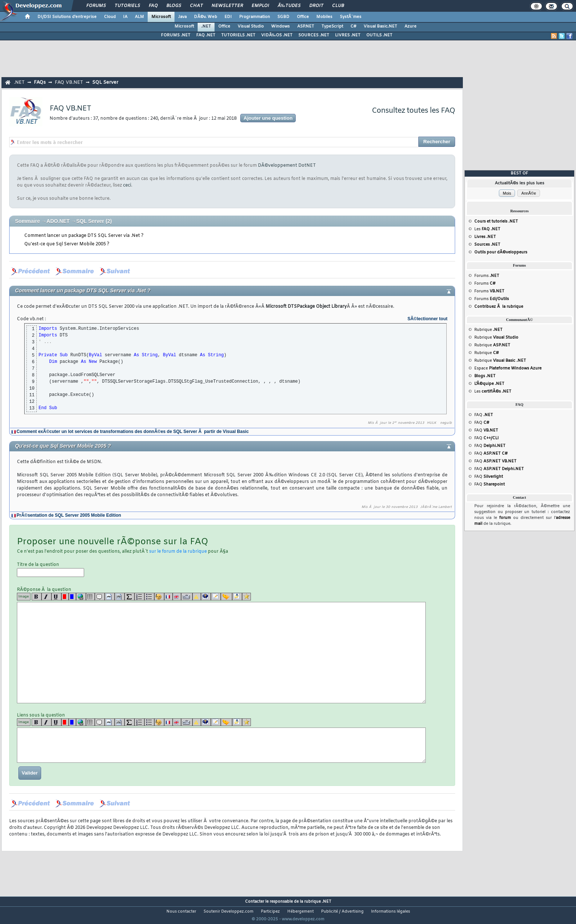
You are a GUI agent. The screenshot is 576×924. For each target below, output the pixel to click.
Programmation (255, 17)
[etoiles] (246, 597)
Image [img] (24, 597)
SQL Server (105, 82)
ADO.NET (58, 221)
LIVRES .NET (348, 35)
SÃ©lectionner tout (427, 319)
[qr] (206, 597)
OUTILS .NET (379, 35)
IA (125, 17)
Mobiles (324, 17)
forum (505, 518)
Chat (196, 6)
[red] (65, 597)
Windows (280, 26)
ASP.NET (306, 26)
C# (353, 26)
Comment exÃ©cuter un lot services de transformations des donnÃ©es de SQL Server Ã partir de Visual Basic (133, 432)
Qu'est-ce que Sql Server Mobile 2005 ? (67, 244)
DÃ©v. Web (206, 17)
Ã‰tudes (289, 6)
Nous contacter (181, 912)
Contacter (255, 902)
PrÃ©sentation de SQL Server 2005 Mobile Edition (69, 515)
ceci (127, 185)
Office (303, 17)
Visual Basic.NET (380, 26)
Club (338, 6)
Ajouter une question (268, 118)
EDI (228, 17)
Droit (316, 6)
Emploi (260, 6)
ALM (139, 17)
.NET (206, 26)
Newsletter (227, 6)
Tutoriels (127, 6)
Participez (270, 912)
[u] (56, 597)
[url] (81, 597)
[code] (110, 597)
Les (487, 229)
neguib (446, 423)
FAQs (40, 82)
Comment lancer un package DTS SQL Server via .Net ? (84, 236)
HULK (431, 423)
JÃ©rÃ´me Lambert (436, 507)
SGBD (283, 17)
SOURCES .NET (314, 35)
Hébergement (300, 912)
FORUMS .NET (176, 35)
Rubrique (488, 330)
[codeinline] (120, 597)
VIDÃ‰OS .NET (277, 35)
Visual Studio (251, 26)
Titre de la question (51, 569)
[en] (177, 597)
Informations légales (390, 912)
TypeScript (332, 26)
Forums (96, 6)
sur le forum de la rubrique (178, 552)
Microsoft (161, 17)
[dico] (187, 597)
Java (182, 17)
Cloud (110, 17)
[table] (90, 597)
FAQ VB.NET (69, 82)
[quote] (100, 597)
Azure (411, 26)
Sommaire (28, 221)
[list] (139, 597)
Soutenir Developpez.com (228, 912)
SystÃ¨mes (351, 17)
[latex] (129, 597)
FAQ (153, 6)
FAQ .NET (206, 35)
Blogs (174, 6)
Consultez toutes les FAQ (413, 111)
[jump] (226, 597)
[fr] (168, 597)
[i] (46, 597)
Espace (508, 368)
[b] (37, 597)
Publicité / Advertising (342, 912)
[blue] (72, 597)
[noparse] (159, 597)
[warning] (197, 597)
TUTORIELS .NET (238, 35)
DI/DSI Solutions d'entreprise (67, 17)
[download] (237, 597)
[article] (216, 597)
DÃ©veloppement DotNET (287, 166)
